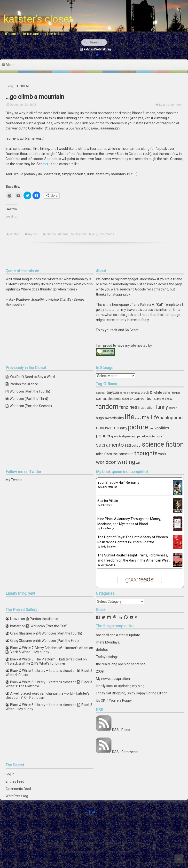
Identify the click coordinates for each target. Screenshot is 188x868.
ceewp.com (126, 852)
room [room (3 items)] (160, 437)
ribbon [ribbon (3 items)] (153, 437)
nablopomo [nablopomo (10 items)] (171, 418)
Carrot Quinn (108, 565)
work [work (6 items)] (162, 454)
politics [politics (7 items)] (163, 428)
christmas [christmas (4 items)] (114, 399)
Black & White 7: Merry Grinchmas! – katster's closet (49, 648)
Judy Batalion (108, 547)
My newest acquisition (113, 679)
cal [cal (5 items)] (165, 393)
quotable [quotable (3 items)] (116, 437)
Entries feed (15, 781)
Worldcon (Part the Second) (31, 406)
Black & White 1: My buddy (29, 652)
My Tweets (14, 480)
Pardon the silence (24, 384)
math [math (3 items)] (138, 418)
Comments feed (18, 789)
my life (33, 234)
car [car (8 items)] (99, 398)
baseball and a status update (118, 635)
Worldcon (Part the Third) (29, 399)
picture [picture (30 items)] (138, 427)
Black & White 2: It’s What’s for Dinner (38, 663)
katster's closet (38, 19)
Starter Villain (108, 501)
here (47, 164)
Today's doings (107, 657)
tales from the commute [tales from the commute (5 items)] (115, 454)
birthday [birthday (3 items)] (135, 393)
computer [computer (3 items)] (127, 399)
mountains (107, 234)
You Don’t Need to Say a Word (32, 377)
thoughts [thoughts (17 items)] (146, 453)
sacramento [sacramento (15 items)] (110, 445)
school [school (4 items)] (136, 446)
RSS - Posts (121, 730)
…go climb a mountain (35, 97)
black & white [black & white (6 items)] (151, 393)
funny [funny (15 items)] (162, 407)
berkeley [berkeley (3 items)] (125, 393)
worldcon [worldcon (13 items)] (106, 462)
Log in (10, 774)
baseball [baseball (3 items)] (101, 393)
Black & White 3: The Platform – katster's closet (46, 659)
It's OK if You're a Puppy (114, 700)
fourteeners (79, 234)
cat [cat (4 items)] (105, 399)
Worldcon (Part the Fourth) (30, 391)
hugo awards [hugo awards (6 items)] (106, 418)
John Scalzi (107, 505)
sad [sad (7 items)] (128, 445)
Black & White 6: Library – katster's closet (41, 671)
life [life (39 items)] (130, 417)
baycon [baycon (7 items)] (113, 392)
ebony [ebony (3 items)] (169, 399)
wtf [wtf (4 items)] (138, 463)
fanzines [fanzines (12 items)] (128, 407)
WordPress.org (17, 796)
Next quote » (15, 305)
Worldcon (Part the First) (49, 626)
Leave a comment (171, 105)
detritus (102, 650)
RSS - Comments (125, 752)
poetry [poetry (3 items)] (152, 429)
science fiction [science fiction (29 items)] (163, 444)
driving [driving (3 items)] (161, 399)
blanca (51, 234)
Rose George (107, 528)
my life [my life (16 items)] (150, 417)
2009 (100, 671)
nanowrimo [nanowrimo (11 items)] (108, 428)
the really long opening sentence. (121, 664)
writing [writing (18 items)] (126, 462)
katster (14, 234)
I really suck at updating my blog (120, 686)
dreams (63, 234)
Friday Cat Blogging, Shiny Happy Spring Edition (132, 693)
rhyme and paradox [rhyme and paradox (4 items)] (135, 436)
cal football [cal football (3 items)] (174, 393)
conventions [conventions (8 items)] (145, 398)
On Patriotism (35, 698)
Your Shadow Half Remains (118, 482)
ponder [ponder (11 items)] (103, 436)
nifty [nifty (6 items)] (124, 428)
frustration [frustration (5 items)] (146, 408)
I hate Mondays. (108, 642)
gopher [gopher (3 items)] (173, 408)
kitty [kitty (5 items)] (121, 418)
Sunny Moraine (109, 487)
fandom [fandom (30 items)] (107, 407)
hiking (93, 234)
